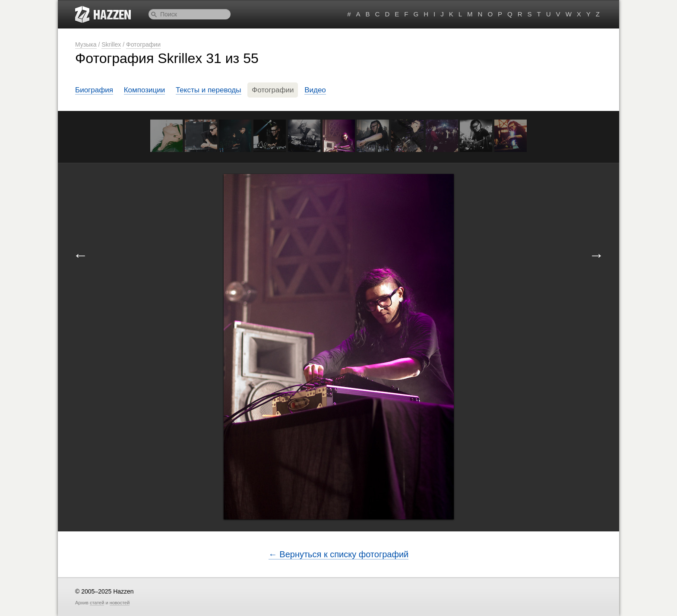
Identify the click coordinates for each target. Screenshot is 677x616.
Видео (315, 90)
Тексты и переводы (209, 90)
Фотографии (143, 44)
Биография (94, 90)
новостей (120, 603)
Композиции (145, 90)
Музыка (86, 44)
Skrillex (111, 44)
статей (97, 603)
